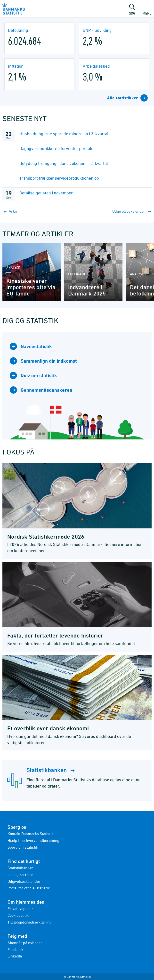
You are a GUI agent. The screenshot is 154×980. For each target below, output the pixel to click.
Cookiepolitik (18, 915)
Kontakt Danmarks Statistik (30, 834)
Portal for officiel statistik (29, 888)
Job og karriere (20, 875)
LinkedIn (15, 956)
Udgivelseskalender (24, 881)
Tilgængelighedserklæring (29, 922)
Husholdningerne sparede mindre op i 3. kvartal (64, 134)
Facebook (15, 949)
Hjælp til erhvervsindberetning (33, 840)
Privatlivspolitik (20, 908)
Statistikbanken (20, 868)
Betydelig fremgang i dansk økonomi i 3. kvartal (64, 163)
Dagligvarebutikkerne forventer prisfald (57, 148)
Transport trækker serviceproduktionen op (59, 178)
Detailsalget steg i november (46, 193)
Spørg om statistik (23, 847)
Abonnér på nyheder (25, 943)
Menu (147, 11)
